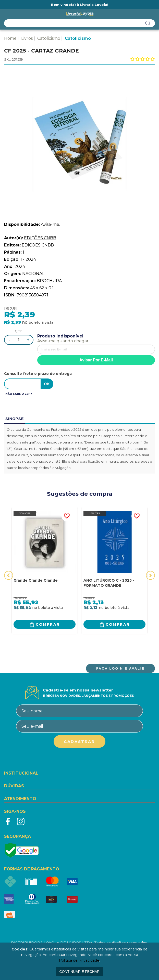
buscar (148, 23)
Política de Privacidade (79, 960)
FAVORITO (67, 516)
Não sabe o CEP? (19, 394)
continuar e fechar (80, 972)
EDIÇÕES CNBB (40, 238)
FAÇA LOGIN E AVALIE (120, 668)
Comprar (48, 624)
